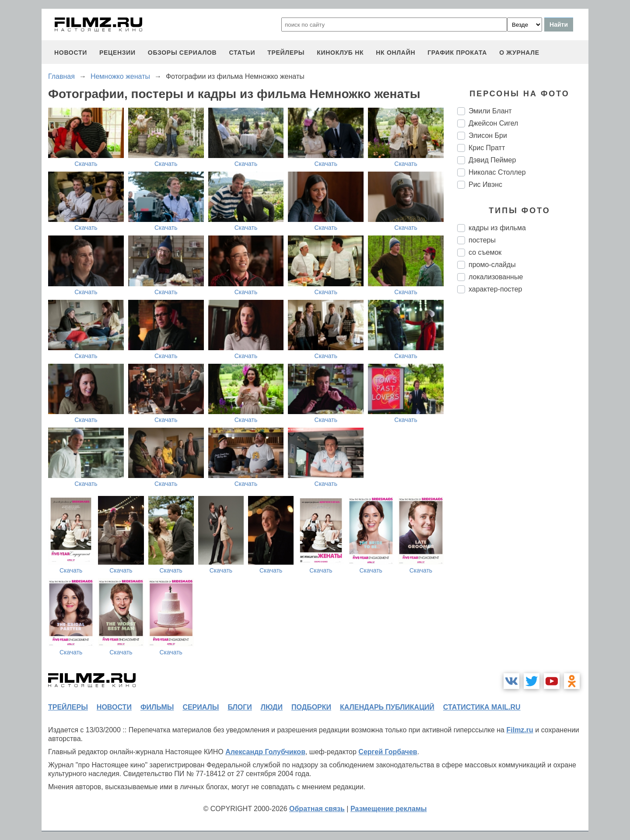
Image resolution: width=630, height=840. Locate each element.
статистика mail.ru (482, 707)
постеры (482, 240)
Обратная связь (317, 809)
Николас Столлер (497, 172)
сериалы (201, 707)
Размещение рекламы (389, 809)
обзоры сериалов (182, 53)
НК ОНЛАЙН (395, 53)
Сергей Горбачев (388, 752)
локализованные (496, 277)
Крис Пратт (487, 148)
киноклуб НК (340, 53)
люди (272, 707)
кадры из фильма (497, 228)
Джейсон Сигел (493, 123)
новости (71, 53)
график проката (457, 53)
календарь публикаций (387, 707)
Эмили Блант (490, 111)
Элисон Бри (488, 135)
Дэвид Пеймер (492, 160)
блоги (240, 707)
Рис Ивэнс (485, 185)
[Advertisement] (523, 446)
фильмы (157, 707)
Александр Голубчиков (265, 752)
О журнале (519, 53)
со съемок (485, 252)
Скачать (86, 164)
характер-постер (495, 289)
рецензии (117, 53)
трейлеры (286, 53)
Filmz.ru (520, 730)
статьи (242, 53)
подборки (311, 707)
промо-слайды (492, 265)
